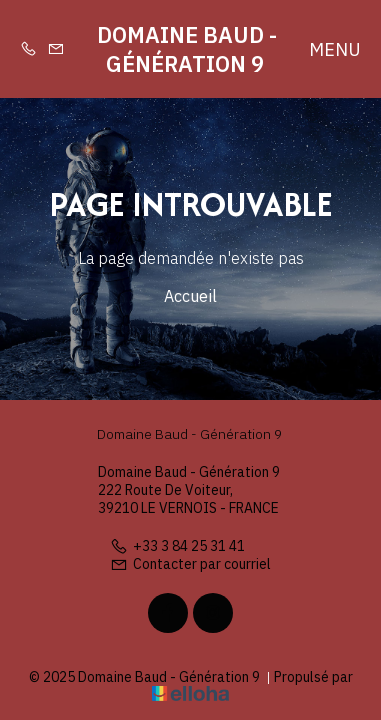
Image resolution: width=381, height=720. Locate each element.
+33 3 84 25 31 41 (177, 546)
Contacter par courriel (190, 564)
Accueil (190, 296)
